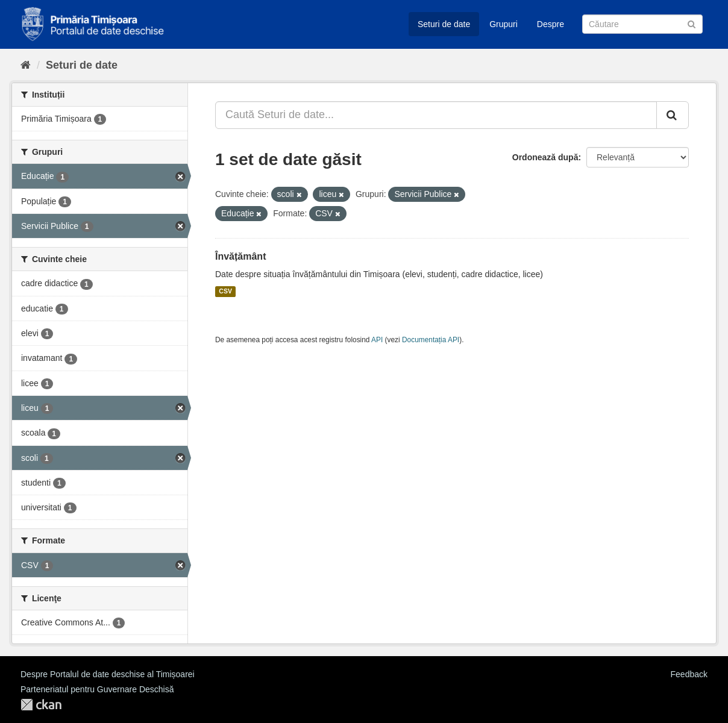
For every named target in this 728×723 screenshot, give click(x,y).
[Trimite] (692, 23)
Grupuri (504, 24)
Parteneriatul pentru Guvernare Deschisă (97, 689)
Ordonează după (545, 157)
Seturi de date (444, 24)
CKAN (41, 705)
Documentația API (431, 340)
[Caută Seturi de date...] (436, 115)
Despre (551, 24)
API (377, 340)
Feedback (689, 674)
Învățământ (240, 256)
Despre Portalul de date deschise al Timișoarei (108, 674)
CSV (225, 292)
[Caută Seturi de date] (642, 24)
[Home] (26, 65)
